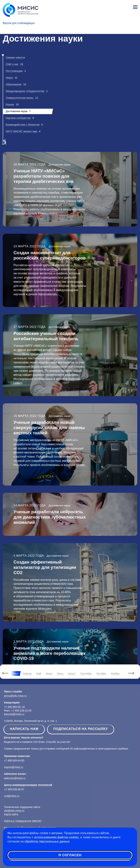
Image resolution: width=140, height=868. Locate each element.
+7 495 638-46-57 (14, 789)
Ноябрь (115, 673)
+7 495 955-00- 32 (14, 707)
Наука (9, 78)
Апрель (27, 673)
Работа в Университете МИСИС (23, 821)
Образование (14, 84)
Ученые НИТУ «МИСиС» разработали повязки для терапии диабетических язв (43, 176)
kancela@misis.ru (14, 714)
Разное (10, 105)
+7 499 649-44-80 (14, 760)
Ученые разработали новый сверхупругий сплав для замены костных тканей (49, 428)
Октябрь (101, 673)
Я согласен (70, 855)
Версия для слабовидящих (19, 23)
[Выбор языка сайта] (118, 6)
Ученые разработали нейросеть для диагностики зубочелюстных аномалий (50, 517)
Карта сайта (11, 814)
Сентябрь (86, 673)
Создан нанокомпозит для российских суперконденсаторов (50, 255)
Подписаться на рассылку (81, 729)
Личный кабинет (127, 7)
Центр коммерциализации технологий (28, 785)
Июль (60, 673)
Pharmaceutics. (48, 213)
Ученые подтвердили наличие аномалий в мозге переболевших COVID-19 (49, 653)
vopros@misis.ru (13, 767)
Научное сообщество (18, 118)
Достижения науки (59, 165)
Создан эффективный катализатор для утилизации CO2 (45, 567)
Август (72, 673)
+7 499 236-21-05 (21, 711)
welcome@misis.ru (15, 778)
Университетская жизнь (20, 98)
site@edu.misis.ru (14, 811)
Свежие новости (15, 58)
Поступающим (14, 71)
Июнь (49, 673)
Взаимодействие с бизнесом (23, 125)
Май (39, 673)
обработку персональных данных (47, 841)
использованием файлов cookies (57, 837)
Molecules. (45, 609)
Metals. (81, 465)
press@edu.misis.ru (15, 696)
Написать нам (24, 729)
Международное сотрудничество (25, 91)
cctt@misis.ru (12, 796)
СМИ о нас (12, 64)
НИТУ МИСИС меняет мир (21, 131)
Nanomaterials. (48, 294)
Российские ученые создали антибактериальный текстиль (46, 336)
